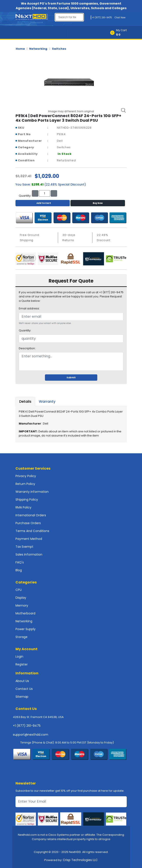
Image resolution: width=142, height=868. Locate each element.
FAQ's (20, 562)
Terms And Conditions (32, 531)
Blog (19, 570)
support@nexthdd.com (31, 735)
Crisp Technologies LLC (80, 860)
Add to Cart (43, 203)
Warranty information (32, 492)
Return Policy (25, 484)
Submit (71, 378)
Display (21, 598)
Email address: (29, 308)
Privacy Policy (26, 476)
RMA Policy (23, 507)
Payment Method (29, 539)
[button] (120, 32)
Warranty (47, 402)
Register (22, 664)
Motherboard (25, 613)
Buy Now (98, 203)
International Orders (31, 515)
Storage (21, 637)
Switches (59, 49)
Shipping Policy (27, 500)
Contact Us (24, 689)
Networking (38, 49)
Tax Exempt (24, 547)
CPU (19, 590)
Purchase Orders (28, 523)
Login (19, 657)
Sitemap (22, 697)
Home (20, 49)
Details (25, 402)
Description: (27, 348)
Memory (22, 605)
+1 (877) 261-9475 (27, 726)
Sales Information (29, 554)
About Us (22, 681)
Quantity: (25, 330)
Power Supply (26, 629)
